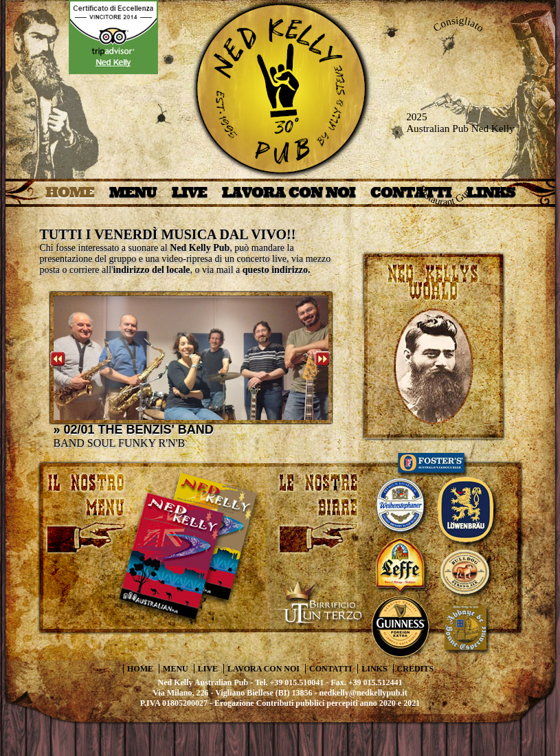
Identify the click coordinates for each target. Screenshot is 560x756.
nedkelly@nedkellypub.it (363, 693)
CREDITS (415, 669)
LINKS (374, 669)
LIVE (189, 192)
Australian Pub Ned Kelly (460, 129)
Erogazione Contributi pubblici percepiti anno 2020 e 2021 (317, 703)
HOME (70, 192)
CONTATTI (331, 669)
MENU (133, 192)
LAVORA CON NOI (289, 192)
